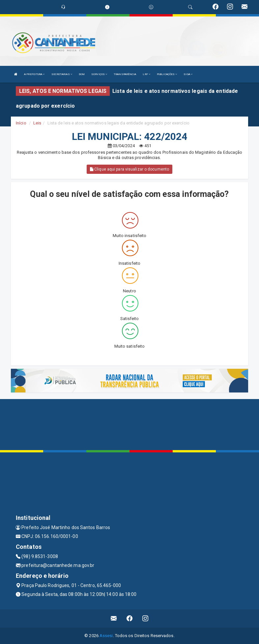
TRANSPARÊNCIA (125, 74)
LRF (146, 74)
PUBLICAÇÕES (167, 74)
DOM (82, 74)
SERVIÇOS (99, 74)
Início (21, 123)
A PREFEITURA (34, 74)
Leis (37, 123)
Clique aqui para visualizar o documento (129, 169)
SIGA (188, 74)
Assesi (106, 636)
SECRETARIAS (62, 74)
